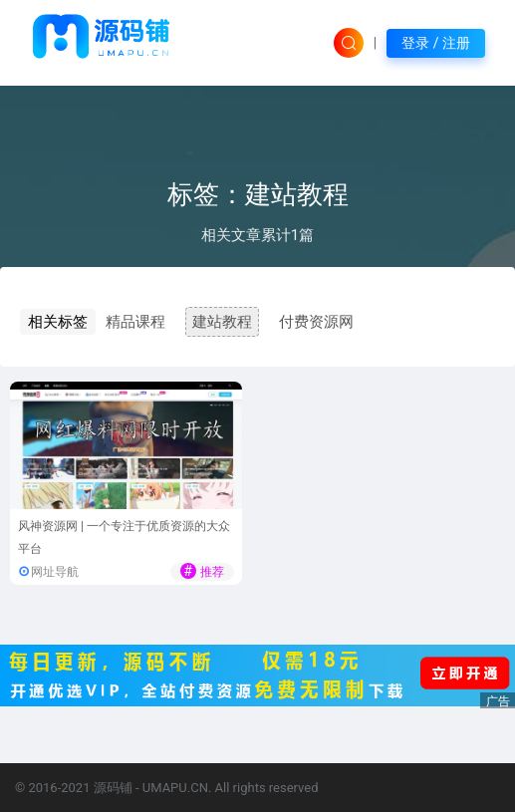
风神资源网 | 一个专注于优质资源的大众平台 (124, 538)
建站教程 (222, 322)
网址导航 (55, 572)
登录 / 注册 (436, 43)
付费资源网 (316, 322)
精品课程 (135, 322)
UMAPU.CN (175, 788)
